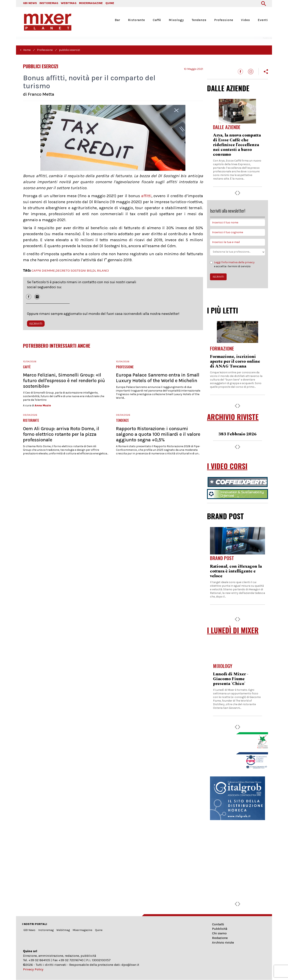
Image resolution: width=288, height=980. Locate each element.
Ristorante (136, 20)
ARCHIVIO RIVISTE (233, 417)
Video (245, 20)
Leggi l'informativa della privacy (234, 262)
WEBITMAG (69, 3)
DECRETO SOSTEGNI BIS (74, 270)
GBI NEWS (30, 3)
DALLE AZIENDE (228, 88)
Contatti (218, 924)
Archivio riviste (223, 942)
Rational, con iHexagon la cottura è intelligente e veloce (236, 571)
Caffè (157, 20)
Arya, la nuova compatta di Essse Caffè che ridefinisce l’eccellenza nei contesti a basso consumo (237, 145)
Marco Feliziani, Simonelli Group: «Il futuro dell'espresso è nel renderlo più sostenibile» (64, 381)
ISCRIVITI (36, 324)
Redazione (220, 938)
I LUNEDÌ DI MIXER (233, 630)
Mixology (176, 20)
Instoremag (46, 930)
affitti (146, 196)
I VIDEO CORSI (227, 466)
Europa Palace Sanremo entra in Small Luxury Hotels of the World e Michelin (158, 378)
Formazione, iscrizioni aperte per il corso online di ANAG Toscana (235, 361)
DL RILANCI (101, 270)
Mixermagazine (82, 930)
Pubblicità (220, 929)
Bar (117, 20)
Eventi (263, 20)
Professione (224, 20)
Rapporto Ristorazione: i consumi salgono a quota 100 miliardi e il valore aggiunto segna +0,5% (158, 434)
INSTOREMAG (49, 3)
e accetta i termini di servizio (232, 264)
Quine (99, 930)
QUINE (110, 3)
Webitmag (63, 930)
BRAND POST (225, 516)
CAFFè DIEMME (43, 270)
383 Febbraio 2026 (237, 434)
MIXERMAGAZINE (91, 3)
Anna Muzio (43, 405)
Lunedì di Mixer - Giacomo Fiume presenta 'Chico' (231, 679)
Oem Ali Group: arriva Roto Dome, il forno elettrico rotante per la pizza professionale (61, 434)
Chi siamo (219, 933)
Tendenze (199, 20)
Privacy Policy (33, 969)
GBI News (29, 930)
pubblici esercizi (69, 50)
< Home (25, 50)
